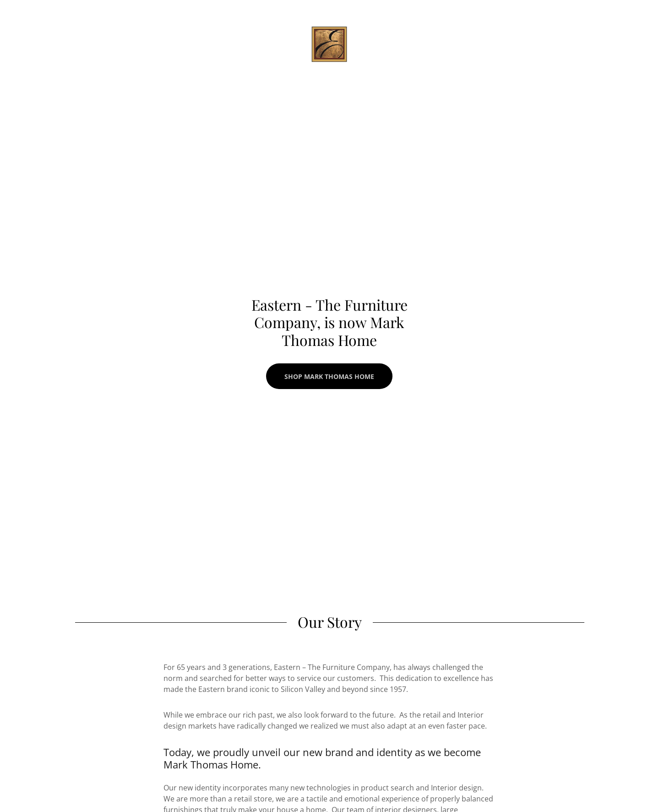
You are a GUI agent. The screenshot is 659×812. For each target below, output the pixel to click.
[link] (329, 43)
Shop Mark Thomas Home (329, 376)
